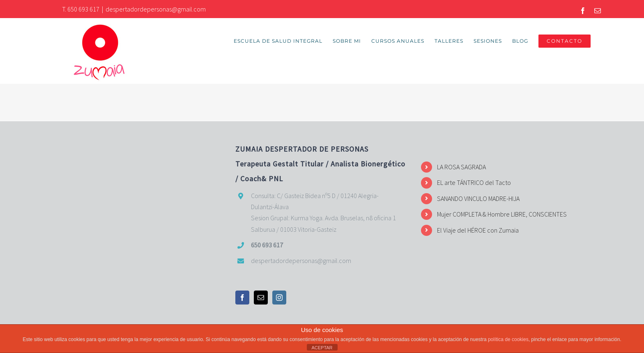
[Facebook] (242, 298)
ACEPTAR (322, 348)
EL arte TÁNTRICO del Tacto (474, 182)
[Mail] (261, 298)
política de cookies (508, 339)
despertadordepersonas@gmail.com (156, 9)
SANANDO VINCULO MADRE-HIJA (478, 198)
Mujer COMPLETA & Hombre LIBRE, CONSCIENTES (502, 214)
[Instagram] (279, 298)
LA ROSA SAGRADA (461, 167)
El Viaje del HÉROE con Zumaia (478, 230)
